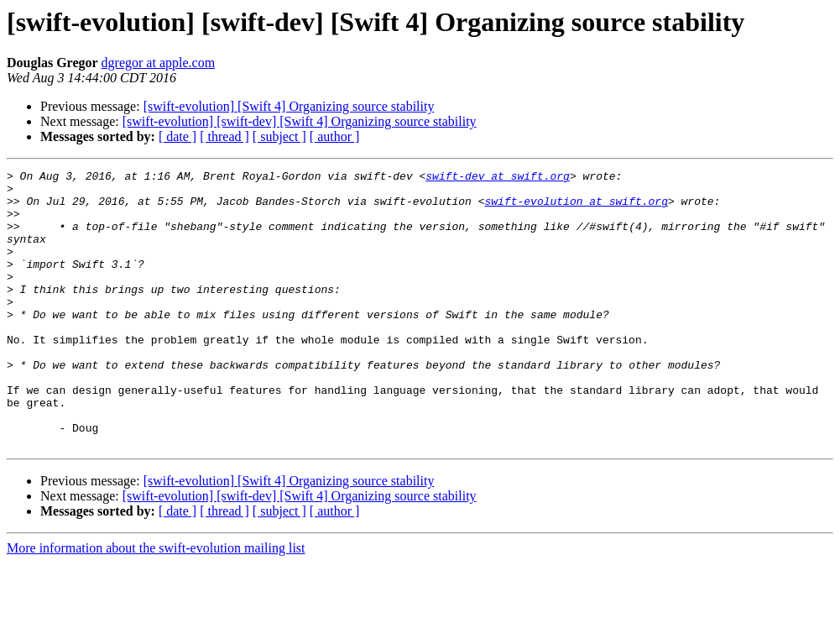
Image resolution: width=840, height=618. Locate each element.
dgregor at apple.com (159, 63)
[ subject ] (279, 136)
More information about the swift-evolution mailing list (156, 603)
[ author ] (335, 136)
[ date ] (177, 136)
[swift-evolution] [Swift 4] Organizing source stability (289, 106)
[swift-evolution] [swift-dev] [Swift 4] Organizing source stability (300, 121)
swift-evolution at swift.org (576, 208)
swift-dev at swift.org (498, 178)
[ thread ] (224, 136)
